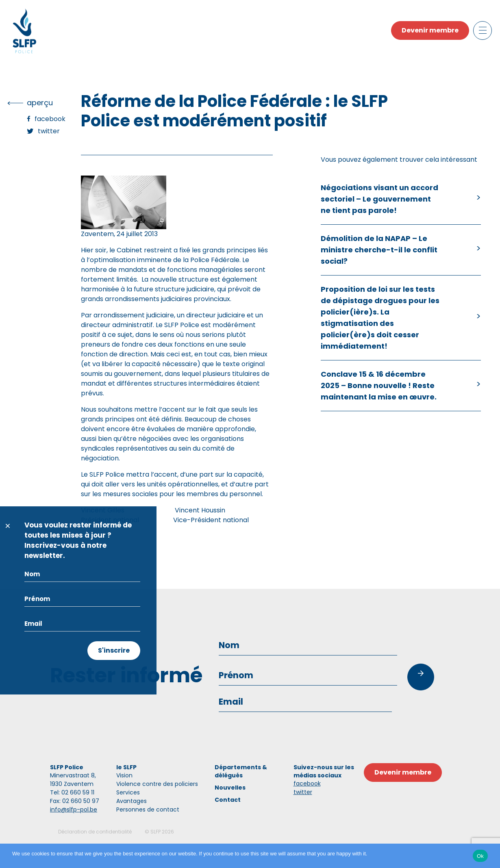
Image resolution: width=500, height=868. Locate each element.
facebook (307, 783)
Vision (124, 775)
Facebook (50, 119)
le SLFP (126, 767)
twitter (303, 792)
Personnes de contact (148, 809)
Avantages (132, 801)
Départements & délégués (241, 771)
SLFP (155, 832)
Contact (228, 800)
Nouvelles (230, 788)
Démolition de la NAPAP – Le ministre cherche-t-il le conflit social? (379, 250)
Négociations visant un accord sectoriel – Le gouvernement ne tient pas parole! (379, 199)
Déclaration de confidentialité (95, 832)
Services (128, 792)
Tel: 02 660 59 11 (72, 792)
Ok (480, 856)
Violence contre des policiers (157, 784)
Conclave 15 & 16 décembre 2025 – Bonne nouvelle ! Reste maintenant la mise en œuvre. (379, 385)
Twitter (49, 131)
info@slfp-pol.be (74, 809)
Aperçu (40, 103)
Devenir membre (430, 30)
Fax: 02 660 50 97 (75, 801)
